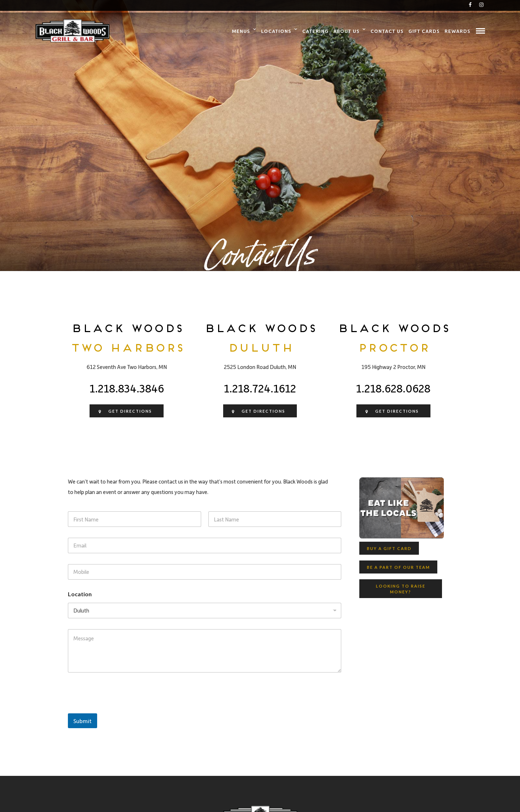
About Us (346, 31)
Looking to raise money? (401, 589)
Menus (241, 31)
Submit (83, 721)
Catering (315, 31)
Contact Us (387, 31)
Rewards (458, 31)
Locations (276, 31)
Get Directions (125, 412)
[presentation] (123, 709)
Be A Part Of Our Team (398, 567)
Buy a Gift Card (389, 548)
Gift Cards (424, 31)
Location (80, 594)
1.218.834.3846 (127, 388)
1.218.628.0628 (393, 388)
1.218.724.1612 (260, 388)
